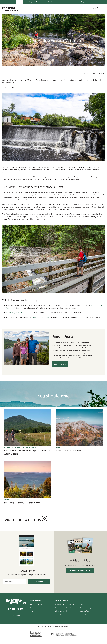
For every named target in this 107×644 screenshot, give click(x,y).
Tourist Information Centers (65, 608)
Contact (83, 614)
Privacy (83, 605)
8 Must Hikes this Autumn (68, 451)
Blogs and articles (62, 611)
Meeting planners (36, 605)
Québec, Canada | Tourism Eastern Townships (10, 9)
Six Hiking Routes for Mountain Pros (22, 503)
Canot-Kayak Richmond (17, 313)
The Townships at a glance (65, 605)
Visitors (20, 2)
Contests (58, 614)
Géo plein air (60, 364)
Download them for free (80, 571)
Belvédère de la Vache (41, 317)
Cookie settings (86, 608)
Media (50, 2)
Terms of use (85, 611)
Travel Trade (40, 2)
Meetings (29, 2)
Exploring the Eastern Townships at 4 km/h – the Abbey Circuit (28, 452)
